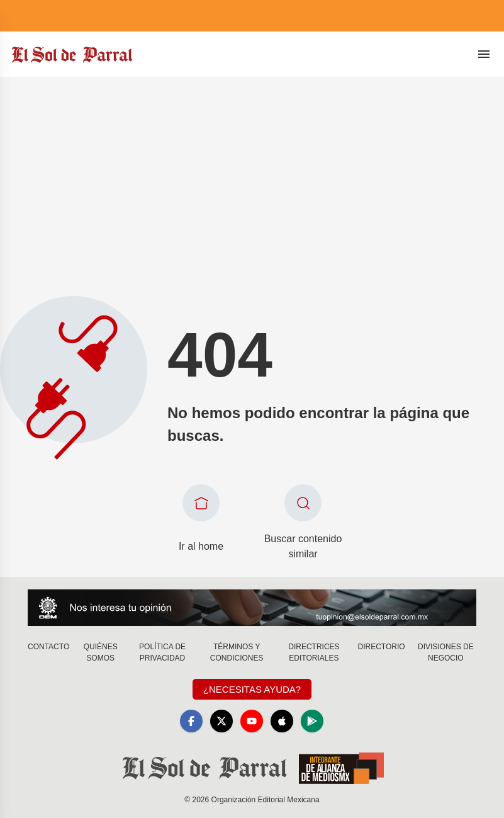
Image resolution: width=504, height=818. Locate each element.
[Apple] (282, 721)
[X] (221, 721)
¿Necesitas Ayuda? (252, 689)
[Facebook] (191, 721)
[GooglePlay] (312, 721)
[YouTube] (252, 721)
